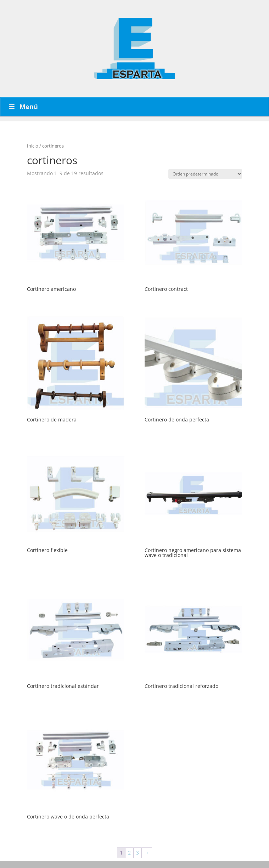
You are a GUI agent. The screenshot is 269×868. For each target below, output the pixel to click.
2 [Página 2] (129, 853)
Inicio (33, 146)
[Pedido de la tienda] (205, 174)
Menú (23, 107)
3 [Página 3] (138, 853)
